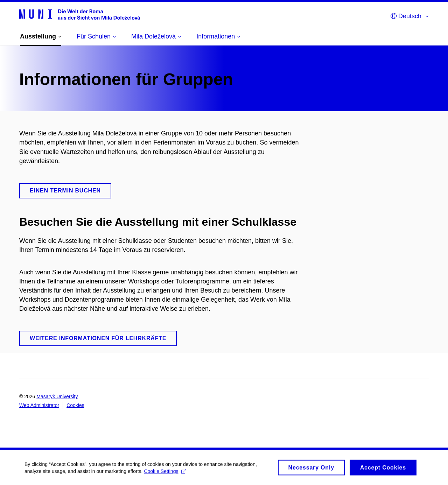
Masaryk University (57, 396)
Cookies (75, 405)
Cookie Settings (165, 473)
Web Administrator (39, 405)
